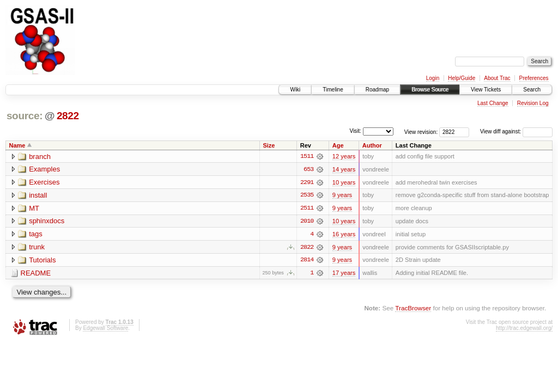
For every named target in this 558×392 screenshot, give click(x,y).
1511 (307, 156)
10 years (344, 182)
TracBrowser (413, 309)
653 (308, 169)
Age (338, 145)
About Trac (497, 78)
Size (269, 145)
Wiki (295, 90)
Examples (44, 170)
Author (372, 145)
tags (36, 235)
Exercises (44, 183)
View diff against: (516, 131)
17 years (344, 274)
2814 (307, 261)
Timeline (333, 90)
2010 (307, 222)
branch (40, 157)
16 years (344, 235)
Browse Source (430, 90)
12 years (344, 156)
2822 (68, 116)
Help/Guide (462, 78)
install (38, 196)
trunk (37, 248)
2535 (307, 195)
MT (34, 209)
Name (17, 145)
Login (433, 78)
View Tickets (486, 90)
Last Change (493, 103)
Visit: (355, 131)
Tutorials (42, 261)
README (36, 274)
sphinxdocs (47, 222)
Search (532, 90)
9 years (342, 195)
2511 (307, 209)
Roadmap (377, 90)
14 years (344, 169)
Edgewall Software (105, 329)
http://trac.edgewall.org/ (524, 329)
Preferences (534, 78)
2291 (307, 182)
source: (25, 116)
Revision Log (533, 103)
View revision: (421, 131)
